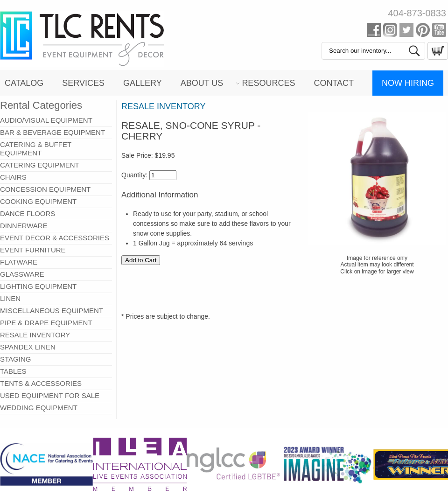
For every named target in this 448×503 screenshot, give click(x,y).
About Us (202, 83)
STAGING (15, 359)
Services (83, 83)
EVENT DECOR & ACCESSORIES (55, 238)
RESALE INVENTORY (35, 335)
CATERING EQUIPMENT (40, 165)
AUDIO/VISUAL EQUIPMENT (46, 120)
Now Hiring (408, 83)
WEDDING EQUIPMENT (39, 408)
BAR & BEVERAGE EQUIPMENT (52, 132)
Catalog (24, 83)
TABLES (13, 371)
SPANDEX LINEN (28, 347)
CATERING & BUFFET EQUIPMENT (36, 149)
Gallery (143, 83)
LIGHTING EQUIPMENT (38, 286)
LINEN (10, 298)
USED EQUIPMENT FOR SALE (50, 395)
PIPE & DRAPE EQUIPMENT (46, 323)
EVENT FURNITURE (33, 250)
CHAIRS (13, 177)
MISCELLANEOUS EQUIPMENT (52, 311)
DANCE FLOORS (28, 213)
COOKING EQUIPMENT (38, 201)
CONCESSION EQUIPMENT (45, 189)
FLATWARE (19, 262)
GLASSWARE (22, 274)
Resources (268, 83)
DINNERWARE (24, 226)
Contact (334, 83)
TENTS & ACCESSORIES (41, 383)
